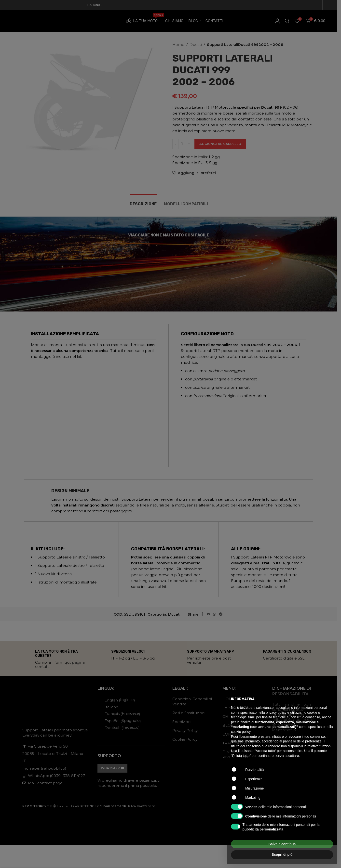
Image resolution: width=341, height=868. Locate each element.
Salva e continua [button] (282, 844)
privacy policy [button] (276, 713)
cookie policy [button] (241, 732)
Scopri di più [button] (282, 855)
